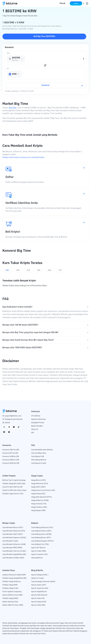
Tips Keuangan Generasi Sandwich (44, 582)
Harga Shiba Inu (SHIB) (40, 500)
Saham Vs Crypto (38, 578)
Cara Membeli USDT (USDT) (13, 534)
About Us (35, 429)
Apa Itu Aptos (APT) (39, 585)
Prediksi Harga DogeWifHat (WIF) (15, 578)
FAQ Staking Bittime (39, 460)
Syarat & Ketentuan (38, 419)
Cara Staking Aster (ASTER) (41, 534)
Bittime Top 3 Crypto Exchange (14, 480)
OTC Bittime (36, 416)
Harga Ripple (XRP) (38, 511)
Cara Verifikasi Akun (39, 453)
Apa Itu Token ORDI (39, 551)
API (33, 433)
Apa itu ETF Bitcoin (38, 548)
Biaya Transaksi (37, 426)
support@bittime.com (13, 416)
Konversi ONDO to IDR (11, 460)
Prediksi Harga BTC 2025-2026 (14, 484)
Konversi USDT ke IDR (11, 450)
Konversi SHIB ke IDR (11, 457)
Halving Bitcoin (37, 558)
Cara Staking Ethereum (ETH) (42, 528)
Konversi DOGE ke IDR (11, 463)
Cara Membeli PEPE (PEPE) (12, 548)
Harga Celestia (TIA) (39, 504)
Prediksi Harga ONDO (10, 598)
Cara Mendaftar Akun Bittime (42, 450)
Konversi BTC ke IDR (10, 453)
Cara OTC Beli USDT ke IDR (12, 487)
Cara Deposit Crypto (39, 463)
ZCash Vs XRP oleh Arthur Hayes (15, 490)
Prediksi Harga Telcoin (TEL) (13, 494)
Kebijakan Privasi (38, 423)
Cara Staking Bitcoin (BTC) (41, 538)
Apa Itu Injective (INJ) (40, 588)
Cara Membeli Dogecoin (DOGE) (14, 538)
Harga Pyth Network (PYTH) (42, 497)
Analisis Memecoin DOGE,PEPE (14, 575)
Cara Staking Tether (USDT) (41, 531)
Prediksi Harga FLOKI (10, 588)
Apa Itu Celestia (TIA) (39, 554)
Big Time (13, 108)
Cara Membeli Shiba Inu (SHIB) (14, 544)
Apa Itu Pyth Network (39, 595)
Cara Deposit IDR (38, 457)
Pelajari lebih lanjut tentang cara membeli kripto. (24, 157)
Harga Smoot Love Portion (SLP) (43, 490)
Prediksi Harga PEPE (10, 585)
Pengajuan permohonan (14, 419)
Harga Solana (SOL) (38, 494)
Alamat (7, 423)
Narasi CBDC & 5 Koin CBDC (13, 605)
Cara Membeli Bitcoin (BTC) (13, 528)
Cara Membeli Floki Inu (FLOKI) (14, 551)
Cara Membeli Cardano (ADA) (13, 558)
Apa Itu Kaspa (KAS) (39, 602)
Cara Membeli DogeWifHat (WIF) (15, 554)
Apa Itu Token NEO (38, 605)
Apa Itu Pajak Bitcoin (39, 592)
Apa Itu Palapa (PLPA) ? (40, 575)
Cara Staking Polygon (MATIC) (42, 541)
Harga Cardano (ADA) (39, 507)
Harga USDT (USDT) (38, 487)
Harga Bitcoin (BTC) (39, 480)
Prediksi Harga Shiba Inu (12, 582)
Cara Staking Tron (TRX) (40, 544)
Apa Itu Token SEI (38, 598)
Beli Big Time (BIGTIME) (44, 36)
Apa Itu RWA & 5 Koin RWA (12, 595)
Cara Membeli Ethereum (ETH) (14, 531)
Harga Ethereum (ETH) (40, 484)
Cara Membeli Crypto (10, 541)
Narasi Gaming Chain (10, 602)
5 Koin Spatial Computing (12, 592)
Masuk (63, 3)
